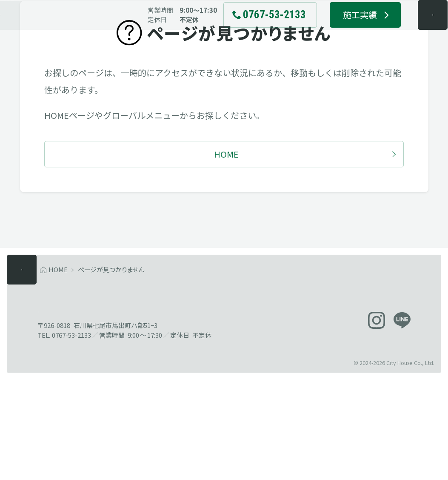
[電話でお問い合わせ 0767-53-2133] (253, 30)
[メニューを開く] (416, 30)
